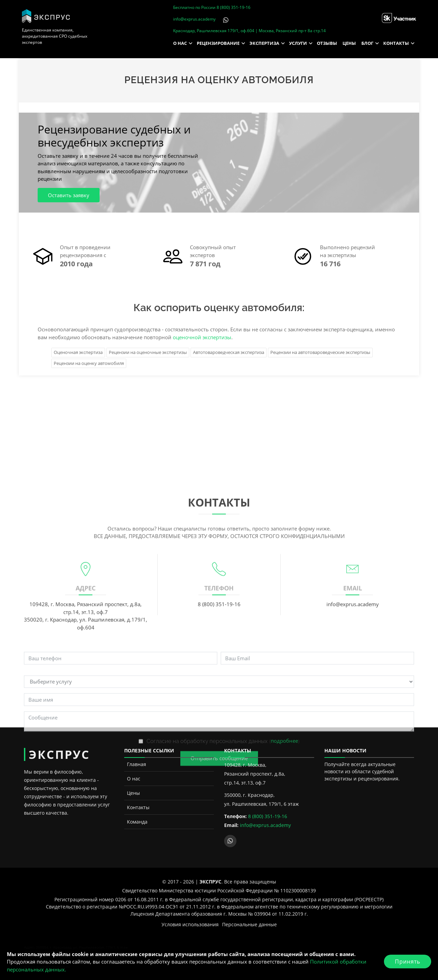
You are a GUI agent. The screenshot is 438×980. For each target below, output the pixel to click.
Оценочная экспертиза (78, 352)
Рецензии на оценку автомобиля (89, 363)
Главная (137, 764)
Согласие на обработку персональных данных (207, 863)
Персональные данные (249, 924)
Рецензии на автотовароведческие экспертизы (320, 352)
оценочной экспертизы (202, 337)
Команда (137, 822)
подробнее (284, 863)
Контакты (138, 807)
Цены (133, 793)
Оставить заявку (69, 195)
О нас (134, 779)
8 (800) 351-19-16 (234, 7)
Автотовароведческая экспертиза (229, 352)
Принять (408, 962)
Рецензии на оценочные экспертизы (148, 352)
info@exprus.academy (194, 19)
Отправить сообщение (219, 881)
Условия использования (190, 924)
